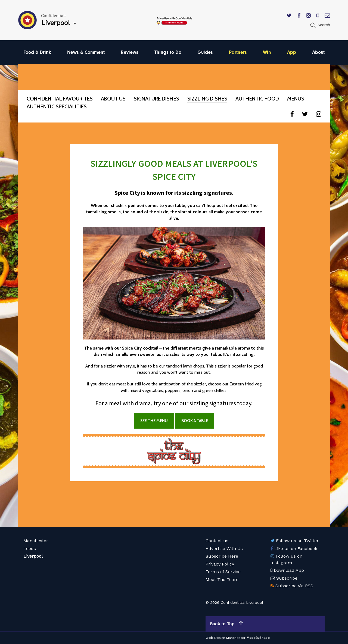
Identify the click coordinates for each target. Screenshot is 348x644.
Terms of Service (223, 572)
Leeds (30, 549)
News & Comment (86, 52)
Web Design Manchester (226, 638)
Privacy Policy (220, 564)
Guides (205, 52)
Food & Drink (37, 52)
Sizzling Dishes (207, 99)
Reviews (130, 52)
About (318, 52)
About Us (113, 99)
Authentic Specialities (57, 107)
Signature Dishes (156, 99)
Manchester (36, 541)
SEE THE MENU (154, 421)
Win (267, 52)
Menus (296, 99)
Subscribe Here (222, 556)
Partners (238, 52)
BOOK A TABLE (195, 421)
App (292, 52)
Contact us (217, 541)
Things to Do (168, 52)
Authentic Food (257, 99)
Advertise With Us (224, 549)
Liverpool (33, 556)
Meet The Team (222, 579)
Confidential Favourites (60, 99)
